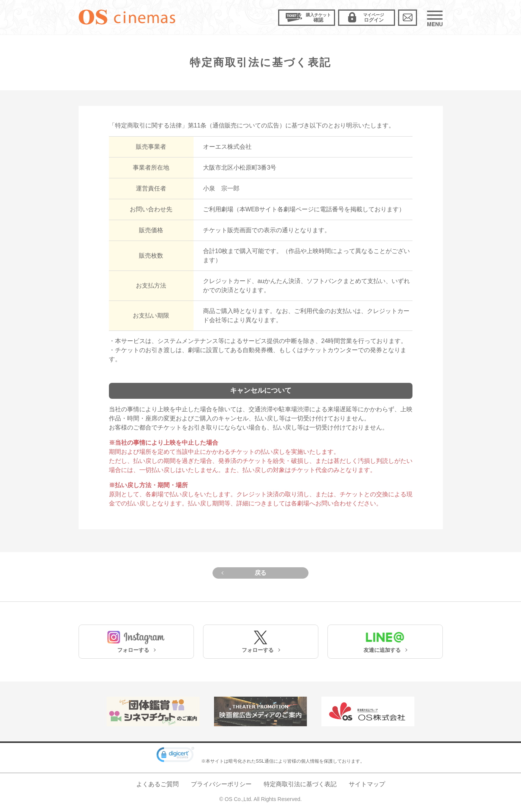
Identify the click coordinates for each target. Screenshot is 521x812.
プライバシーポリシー (221, 784)
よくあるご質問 (157, 784)
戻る (260, 573)
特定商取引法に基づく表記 (300, 784)
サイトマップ (367, 784)
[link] (175, 756)
